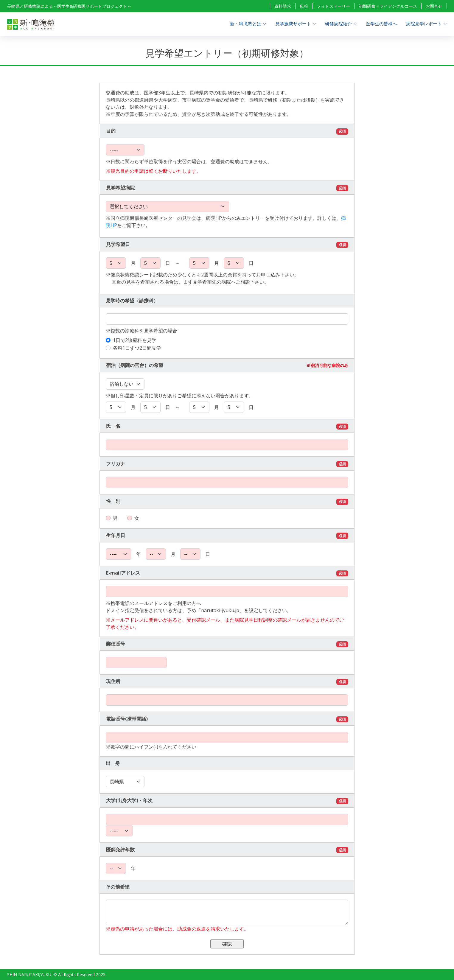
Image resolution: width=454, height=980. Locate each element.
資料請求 (283, 6)
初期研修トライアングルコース (388, 6)
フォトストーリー (333, 6)
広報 (304, 6)
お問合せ (434, 6)
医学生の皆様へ (381, 24)
